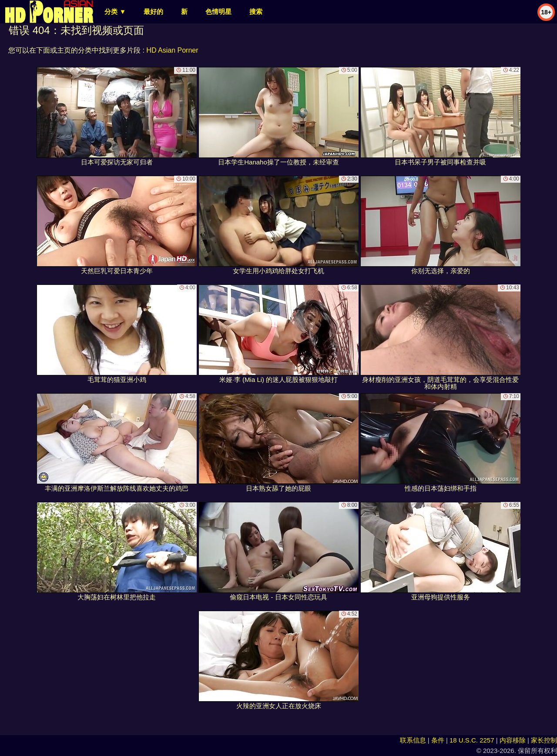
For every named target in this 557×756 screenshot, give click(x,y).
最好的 (153, 12)
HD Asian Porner (172, 50)
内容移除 (513, 740)
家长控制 (544, 740)
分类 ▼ (115, 12)
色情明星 (218, 12)
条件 (438, 740)
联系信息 (413, 740)
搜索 (256, 12)
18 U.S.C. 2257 (472, 740)
